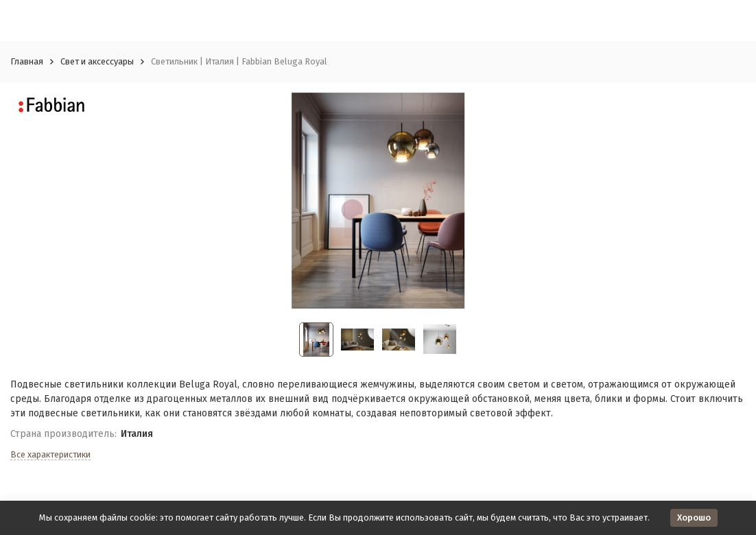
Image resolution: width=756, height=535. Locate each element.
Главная (27, 61)
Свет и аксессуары (97, 61)
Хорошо (694, 518)
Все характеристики (50, 454)
